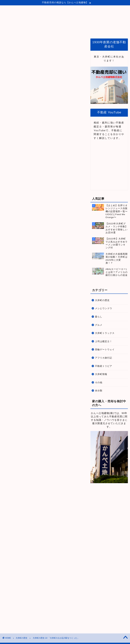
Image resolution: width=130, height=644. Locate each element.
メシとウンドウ (104, 308)
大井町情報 (101, 374)
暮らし (99, 317)
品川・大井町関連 (85, 30)
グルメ (99, 325)
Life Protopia (65, 16)
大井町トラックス (105, 333)
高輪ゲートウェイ (105, 350)
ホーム (40, 30)
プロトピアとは (59, 30)
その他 (99, 383)
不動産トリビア (104, 366)
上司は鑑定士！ (104, 341)
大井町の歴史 (9, 43)
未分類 (99, 391)
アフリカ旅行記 (104, 358)
